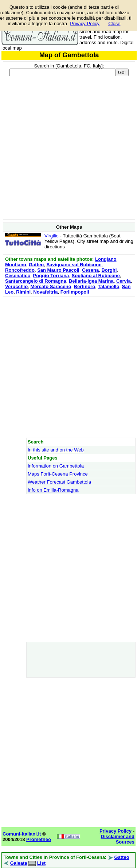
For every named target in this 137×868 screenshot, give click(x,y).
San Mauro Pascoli (58, 270)
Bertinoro (85, 286)
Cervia (124, 281)
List (41, 863)
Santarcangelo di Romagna (36, 281)
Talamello (108, 286)
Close (114, 24)
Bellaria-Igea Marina (91, 281)
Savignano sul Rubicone (74, 265)
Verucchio (16, 286)
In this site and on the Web (56, 450)
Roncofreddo (20, 270)
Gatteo (36, 265)
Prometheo (39, 839)
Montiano (16, 265)
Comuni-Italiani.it (22, 834)
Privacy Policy (85, 24)
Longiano (106, 259)
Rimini (23, 292)
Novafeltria (45, 292)
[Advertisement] (68, 367)
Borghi (109, 270)
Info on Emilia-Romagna (53, 490)
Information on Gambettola (56, 466)
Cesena (90, 270)
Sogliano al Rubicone (96, 276)
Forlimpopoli (75, 292)
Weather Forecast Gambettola (59, 482)
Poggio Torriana (51, 276)
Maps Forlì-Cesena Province (58, 474)
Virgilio (52, 236)
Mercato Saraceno (51, 286)
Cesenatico (18, 276)
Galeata (19, 863)
